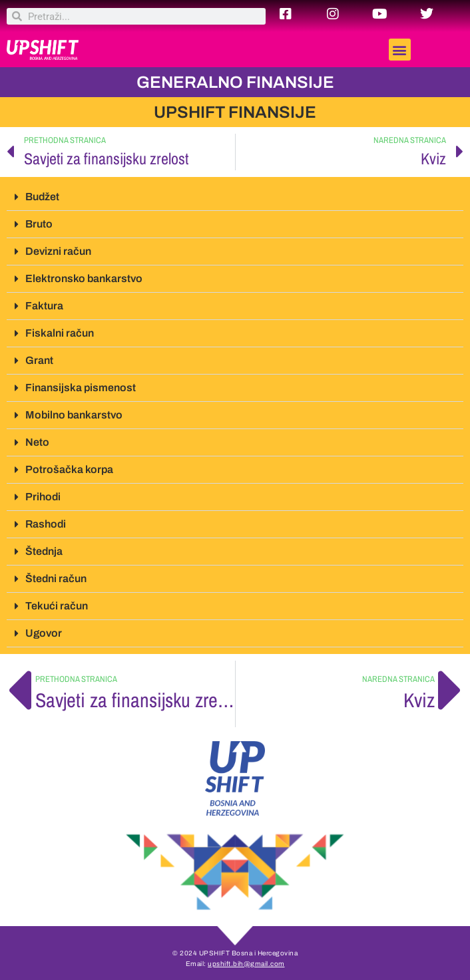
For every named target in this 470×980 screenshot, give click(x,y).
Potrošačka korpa (69, 469)
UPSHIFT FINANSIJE (235, 112)
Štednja (44, 551)
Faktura (44, 306)
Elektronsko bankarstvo (84, 278)
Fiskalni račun (60, 333)
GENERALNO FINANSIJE (235, 82)
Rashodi (46, 524)
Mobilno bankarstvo (74, 415)
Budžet (42, 197)
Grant (39, 360)
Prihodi (43, 497)
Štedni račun (56, 578)
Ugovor (44, 633)
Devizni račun (58, 251)
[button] (400, 50)
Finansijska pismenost (81, 388)
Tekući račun (57, 606)
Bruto (39, 224)
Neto (37, 442)
